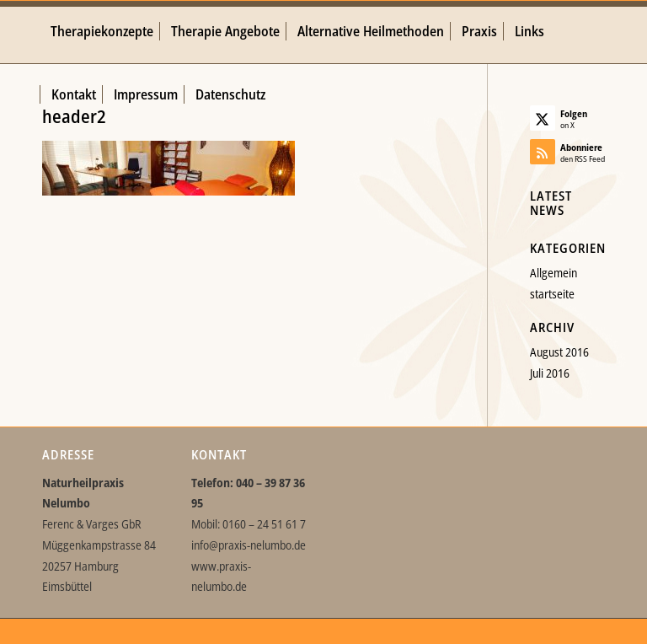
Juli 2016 (550, 373)
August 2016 (559, 352)
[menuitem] (102, 32)
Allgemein (553, 273)
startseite (552, 294)
